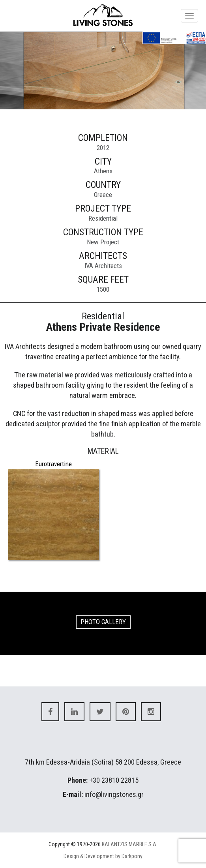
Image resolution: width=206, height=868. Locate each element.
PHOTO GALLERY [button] (103, 622)
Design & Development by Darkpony (103, 856)
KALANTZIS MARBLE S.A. (130, 844)
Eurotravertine (53, 464)
